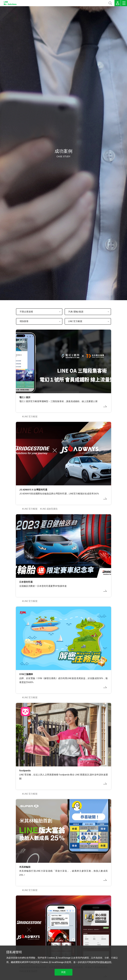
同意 (63, 972)
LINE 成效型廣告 (50, 509)
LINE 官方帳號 (30, 416)
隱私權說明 (106, 962)
